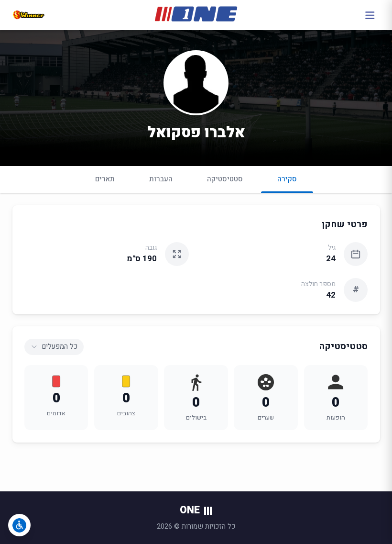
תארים (105, 179)
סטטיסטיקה (225, 179)
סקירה (287, 183)
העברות (161, 179)
